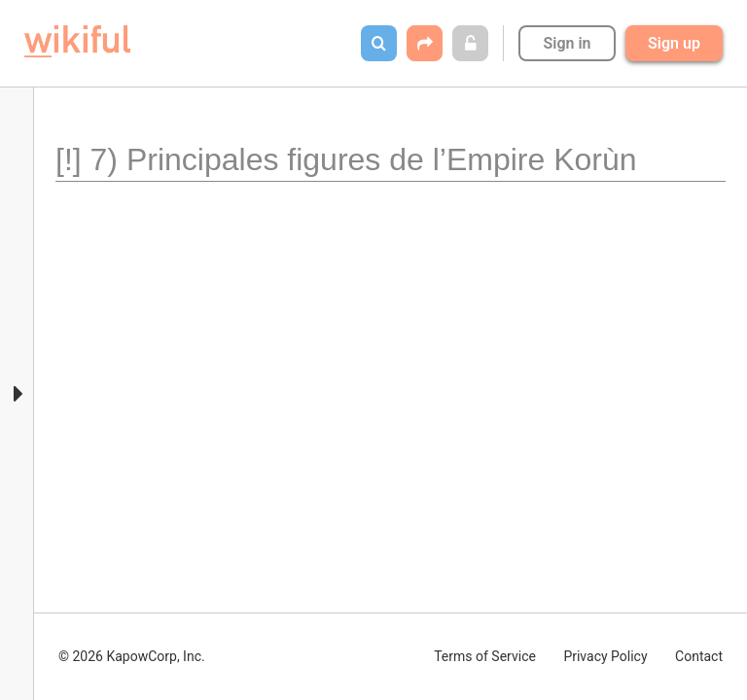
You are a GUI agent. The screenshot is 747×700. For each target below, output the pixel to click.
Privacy (605, 656)
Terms (485, 656)
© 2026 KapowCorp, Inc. (132, 656)
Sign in (567, 43)
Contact (699, 656)
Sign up (674, 43)
